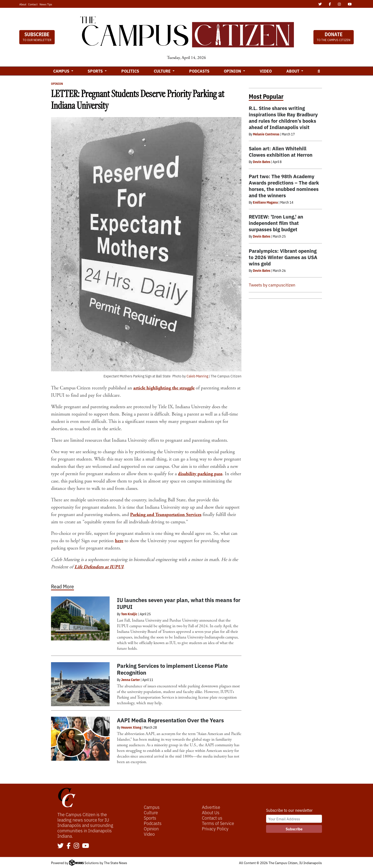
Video (266, 71)
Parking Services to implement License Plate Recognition (172, 669)
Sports (150, 818)
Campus (152, 807)
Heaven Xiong (131, 727)
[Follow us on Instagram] (76, 846)
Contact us (212, 818)
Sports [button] (96, 71)
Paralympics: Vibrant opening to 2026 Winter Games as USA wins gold (283, 257)
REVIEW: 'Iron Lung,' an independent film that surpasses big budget (276, 223)
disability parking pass (201, 474)
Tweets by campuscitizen (272, 285)
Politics (130, 71)
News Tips (46, 4)
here (119, 541)
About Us (211, 812)
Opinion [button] (233, 71)
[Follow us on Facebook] (69, 846)
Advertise (211, 807)
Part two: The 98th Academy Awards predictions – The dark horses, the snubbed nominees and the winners (284, 186)
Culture (151, 812)
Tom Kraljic (129, 614)
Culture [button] (163, 71)
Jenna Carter (130, 680)
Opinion (57, 83)
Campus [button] (62, 71)
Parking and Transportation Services (166, 515)
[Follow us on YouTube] (86, 846)
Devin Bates (262, 162)
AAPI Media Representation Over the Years (170, 720)
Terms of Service (218, 823)
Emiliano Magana (265, 202)
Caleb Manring (197, 376)
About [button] (293, 71)
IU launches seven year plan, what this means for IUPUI (179, 603)
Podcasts (199, 71)
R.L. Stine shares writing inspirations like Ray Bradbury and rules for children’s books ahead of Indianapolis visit (283, 117)
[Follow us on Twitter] (61, 846)
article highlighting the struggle (165, 388)
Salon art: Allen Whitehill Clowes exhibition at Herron (281, 151)
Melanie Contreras (266, 134)
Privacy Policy (215, 828)
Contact (33, 4)
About (23, 4)
